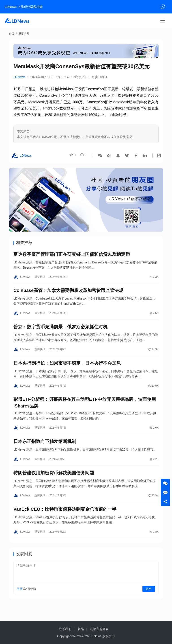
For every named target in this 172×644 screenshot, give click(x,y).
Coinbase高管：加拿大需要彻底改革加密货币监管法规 (68, 293)
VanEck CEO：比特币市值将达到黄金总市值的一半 (65, 521)
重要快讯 (80, 77)
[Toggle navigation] (163, 21)
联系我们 (65, 629)
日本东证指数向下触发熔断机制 (45, 451)
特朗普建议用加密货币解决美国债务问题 (54, 484)
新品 (81, 629)
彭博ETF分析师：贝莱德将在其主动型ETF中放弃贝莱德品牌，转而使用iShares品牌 (85, 410)
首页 (12, 34)
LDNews (19, 77)
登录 (20, 602)
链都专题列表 (99, 629)
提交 (149, 602)
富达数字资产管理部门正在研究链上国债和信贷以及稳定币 (72, 255)
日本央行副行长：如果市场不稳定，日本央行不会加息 (67, 369)
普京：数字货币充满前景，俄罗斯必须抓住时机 (60, 331)
